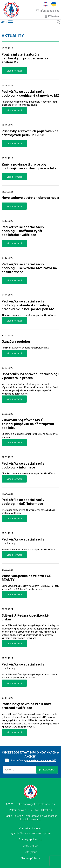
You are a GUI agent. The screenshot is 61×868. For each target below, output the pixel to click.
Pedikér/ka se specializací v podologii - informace (23, 465)
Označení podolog (16, 342)
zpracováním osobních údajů (41, 760)
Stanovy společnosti (30, 839)
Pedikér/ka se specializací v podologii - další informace (23, 502)
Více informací (14, 71)
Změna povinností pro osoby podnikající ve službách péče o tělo (29, 166)
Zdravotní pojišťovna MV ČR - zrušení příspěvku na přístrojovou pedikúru (28, 424)
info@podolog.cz (47, 11)
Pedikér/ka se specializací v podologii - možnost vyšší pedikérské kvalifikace (23, 231)
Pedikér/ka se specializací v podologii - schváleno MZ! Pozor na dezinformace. (29, 268)
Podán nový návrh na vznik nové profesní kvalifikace (27, 706)
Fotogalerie (30, 852)
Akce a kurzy (31, 846)
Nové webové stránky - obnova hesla (30, 198)
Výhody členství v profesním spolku (31, 833)
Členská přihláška (30, 858)
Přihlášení (52, 16)
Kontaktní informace (31, 829)
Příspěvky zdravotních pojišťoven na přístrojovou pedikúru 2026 (30, 133)
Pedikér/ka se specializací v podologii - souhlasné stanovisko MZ (30, 94)
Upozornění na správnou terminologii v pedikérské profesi (30, 376)
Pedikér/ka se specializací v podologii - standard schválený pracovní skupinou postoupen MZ (28, 305)
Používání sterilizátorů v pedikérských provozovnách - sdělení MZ (25, 58)
